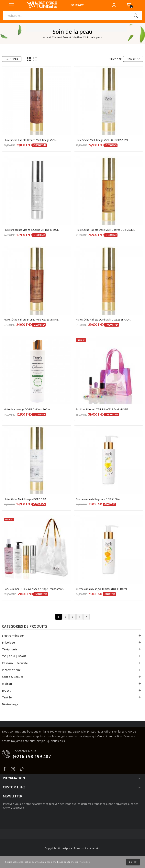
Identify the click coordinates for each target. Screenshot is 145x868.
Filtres (12, 59)
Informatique (11, 670)
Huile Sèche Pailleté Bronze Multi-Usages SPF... (30, 140)
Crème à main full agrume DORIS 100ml (98, 499)
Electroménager (13, 636)
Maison (7, 684)
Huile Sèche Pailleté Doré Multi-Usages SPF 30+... (104, 320)
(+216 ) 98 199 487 (32, 756)
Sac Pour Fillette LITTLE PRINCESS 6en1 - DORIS (102, 409)
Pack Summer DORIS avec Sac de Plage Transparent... (34, 589)
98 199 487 (77, 5)
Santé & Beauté (13, 677)
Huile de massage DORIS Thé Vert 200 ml (27, 409)
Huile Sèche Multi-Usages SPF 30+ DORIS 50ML (102, 140)
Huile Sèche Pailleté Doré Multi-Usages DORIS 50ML (105, 230)
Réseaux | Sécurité (15, 663)
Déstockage (10, 704)
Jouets (6, 690)
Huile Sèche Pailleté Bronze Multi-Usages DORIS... (32, 320)
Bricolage (8, 642)
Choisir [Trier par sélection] (133, 59)
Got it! (133, 862)
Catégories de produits (25, 627)
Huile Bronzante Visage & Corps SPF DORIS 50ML (31, 230)
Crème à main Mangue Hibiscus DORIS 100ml (101, 589)
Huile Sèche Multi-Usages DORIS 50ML (26, 499)
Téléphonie (10, 649)
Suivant (86, 617)
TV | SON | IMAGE (14, 656)
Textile (7, 697)
